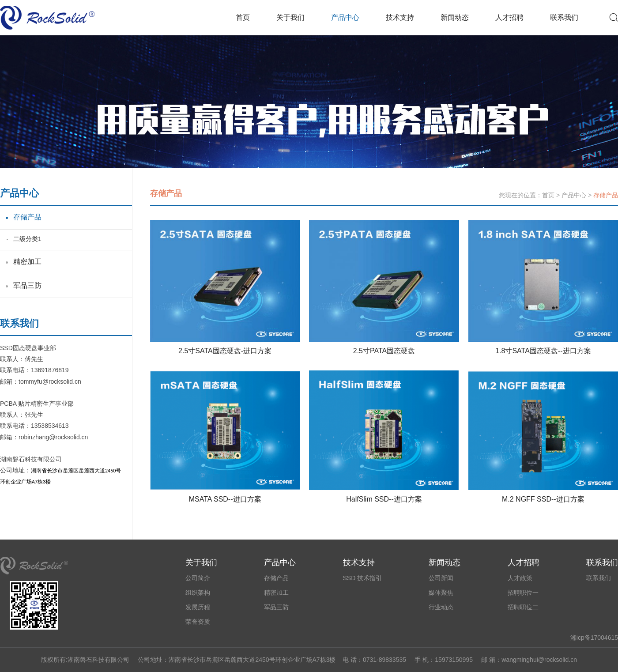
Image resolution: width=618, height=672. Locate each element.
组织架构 (198, 593)
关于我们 (290, 17)
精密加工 (27, 262)
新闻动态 (455, 17)
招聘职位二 (523, 607)
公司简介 (198, 578)
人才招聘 (509, 17)
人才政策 (520, 578)
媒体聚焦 (441, 593)
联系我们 (564, 17)
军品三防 (27, 285)
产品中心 (345, 17)
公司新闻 (441, 578)
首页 (243, 17)
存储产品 (27, 217)
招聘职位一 (523, 593)
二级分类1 (27, 239)
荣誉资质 (198, 622)
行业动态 (441, 607)
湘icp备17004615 (594, 638)
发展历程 (198, 607)
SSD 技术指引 (363, 578)
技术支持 (400, 17)
